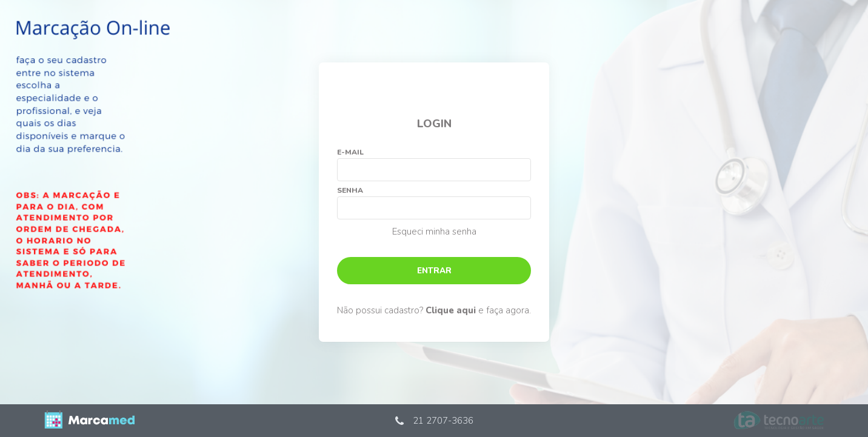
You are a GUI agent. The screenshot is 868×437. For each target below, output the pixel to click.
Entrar (434, 271)
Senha (350, 190)
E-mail (350, 152)
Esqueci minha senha (434, 232)
